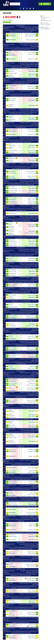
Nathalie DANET (32, 202)
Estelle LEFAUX (32, 638)
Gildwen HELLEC (32, 425)
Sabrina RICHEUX (32, 134)
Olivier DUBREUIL (13, 129)
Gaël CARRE (33, 493)
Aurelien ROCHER (32, 159)
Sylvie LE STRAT (32, 54)
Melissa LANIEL (32, 614)
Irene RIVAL (11, 153)
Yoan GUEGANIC (13, 295)
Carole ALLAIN (12, 552)
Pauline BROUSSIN (31, 388)
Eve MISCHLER (32, 626)
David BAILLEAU (12, 503)
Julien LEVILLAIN (32, 198)
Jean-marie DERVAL (31, 578)
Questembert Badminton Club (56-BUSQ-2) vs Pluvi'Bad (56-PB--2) (21, 533)
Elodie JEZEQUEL (13, 173)
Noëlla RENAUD (32, 260)
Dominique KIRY (32, 258)
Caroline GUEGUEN (31, 381)
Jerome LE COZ (32, 624)
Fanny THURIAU (32, 554)
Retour (8, 13)
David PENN (33, 366)
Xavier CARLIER (32, 284)
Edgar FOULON (12, 99)
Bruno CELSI (12, 601)
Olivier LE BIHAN (32, 117)
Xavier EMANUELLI (31, 70)
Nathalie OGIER (12, 192)
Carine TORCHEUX (13, 505)
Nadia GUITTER (32, 76)
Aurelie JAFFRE (12, 357)
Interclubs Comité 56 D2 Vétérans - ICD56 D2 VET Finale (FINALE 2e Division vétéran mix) (29, 251)
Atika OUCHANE (32, 592)
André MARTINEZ (31, 450)
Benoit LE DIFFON (31, 400)
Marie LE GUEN (32, 173)
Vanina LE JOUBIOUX (31, 40)
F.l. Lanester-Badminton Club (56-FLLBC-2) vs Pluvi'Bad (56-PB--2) (21, 408)
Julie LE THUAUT (32, 495)
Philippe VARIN (12, 158)
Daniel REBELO (12, 535)
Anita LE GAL (12, 324)
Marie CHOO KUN (31, 86)
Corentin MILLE (32, 379)
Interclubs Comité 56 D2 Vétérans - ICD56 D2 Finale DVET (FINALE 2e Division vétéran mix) (29, 45)
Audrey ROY (11, 71)
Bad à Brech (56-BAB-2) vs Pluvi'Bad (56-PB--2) (21, 419)
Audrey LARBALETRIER (30, 36)
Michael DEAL (12, 240)
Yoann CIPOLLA (32, 336)
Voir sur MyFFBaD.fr (45, 29)
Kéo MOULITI (12, 34)
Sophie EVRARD (12, 539)
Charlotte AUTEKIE (31, 338)
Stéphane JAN (32, 524)
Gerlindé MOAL (32, 483)
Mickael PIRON (32, 481)
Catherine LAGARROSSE (30, 233)
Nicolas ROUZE (32, 471)
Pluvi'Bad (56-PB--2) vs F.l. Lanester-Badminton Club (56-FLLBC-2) (21, 507)
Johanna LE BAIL (32, 286)
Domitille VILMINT (31, 147)
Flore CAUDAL (32, 178)
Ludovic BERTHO (13, 270)
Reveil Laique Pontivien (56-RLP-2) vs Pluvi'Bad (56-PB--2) (21, 432)
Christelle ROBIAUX (31, 318)
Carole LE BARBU (31, 468)
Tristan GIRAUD (32, 53)
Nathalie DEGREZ (13, 73)
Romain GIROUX (12, 471)
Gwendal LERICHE (13, 151)
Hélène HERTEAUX (31, 566)
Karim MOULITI (32, 99)
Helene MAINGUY (31, 402)
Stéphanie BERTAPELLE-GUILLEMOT (12, 614)
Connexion (45, 4)
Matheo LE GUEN (31, 176)
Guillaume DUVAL (13, 316)
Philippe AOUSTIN (13, 70)
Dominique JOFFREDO (30, 275)
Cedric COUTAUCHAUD (30, 34)
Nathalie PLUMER (13, 242)
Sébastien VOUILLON (31, 316)
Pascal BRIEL (12, 176)
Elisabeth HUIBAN (13, 536)
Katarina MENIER (32, 88)
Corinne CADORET (31, 580)
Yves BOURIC (12, 187)
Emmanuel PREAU (13, 355)
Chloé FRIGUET (12, 36)
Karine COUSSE (32, 131)
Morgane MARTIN (13, 213)
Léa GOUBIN (12, 101)
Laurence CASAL (12, 437)
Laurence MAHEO (31, 417)
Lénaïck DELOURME (31, 564)
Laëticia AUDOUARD (31, 171)
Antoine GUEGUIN (31, 129)
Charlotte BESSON (31, 613)
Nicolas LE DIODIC (31, 348)
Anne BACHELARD (13, 189)
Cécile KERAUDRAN (31, 350)
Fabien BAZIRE (32, 601)
